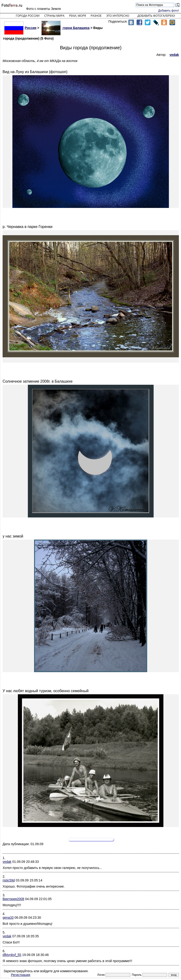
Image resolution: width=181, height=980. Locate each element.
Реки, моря (77, 16)
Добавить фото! (169, 11)
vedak (7, 862)
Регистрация (21, 975)
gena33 (8, 918)
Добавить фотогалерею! (156, 16)
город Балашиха (65, 28)
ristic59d (9, 880)
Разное (96, 16)
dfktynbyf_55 (12, 955)
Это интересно (118, 16)
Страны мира (54, 16)
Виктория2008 (13, 899)
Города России (28, 16)
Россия (20, 28)
